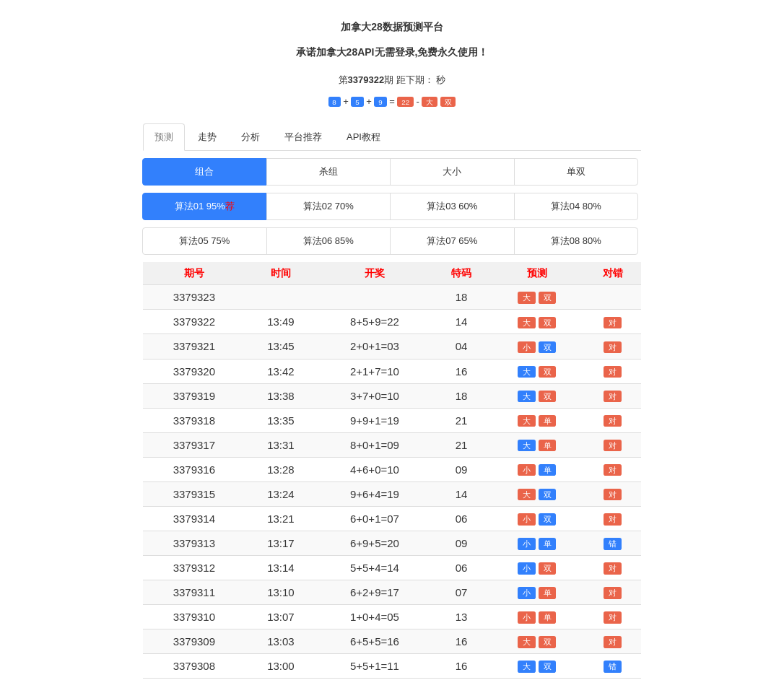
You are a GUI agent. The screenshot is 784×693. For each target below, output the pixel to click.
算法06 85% (328, 241)
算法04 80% (576, 206)
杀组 (328, 171)
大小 (452, 171)
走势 (207, 137)
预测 (164, 137)
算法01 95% (205, 206)
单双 (576, 171)
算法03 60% (452, 206)
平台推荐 (303, 137)
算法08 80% (576, 241)
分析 (251, 137)
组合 (204, 171)
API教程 (363, 137)
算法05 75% (204, 241)
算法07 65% (452, 241)
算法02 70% (328, 206)
